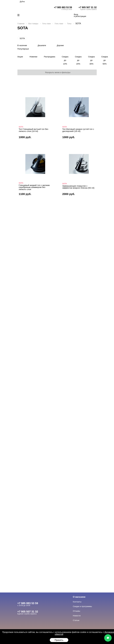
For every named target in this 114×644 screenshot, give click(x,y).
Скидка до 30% (91, 60)
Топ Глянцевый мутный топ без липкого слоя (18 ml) (33, 130)
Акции (20, 57)
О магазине (79, 597)
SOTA (22, 38)
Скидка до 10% (65, 60)
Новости (77, 616)
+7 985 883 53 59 (63, 7)
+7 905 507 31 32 (88, 7)
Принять (59, 640)
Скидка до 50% (105, 60)
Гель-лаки (46, 24)
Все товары (33, 24)
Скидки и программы (82, 606)
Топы (69, 24)
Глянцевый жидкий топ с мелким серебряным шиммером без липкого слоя (34, 187)
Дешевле (42, 45)
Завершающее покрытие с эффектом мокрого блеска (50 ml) (78, 187)
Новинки (33, 57)
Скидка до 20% (78, 60)
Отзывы (77, 611)
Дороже (60, 45)
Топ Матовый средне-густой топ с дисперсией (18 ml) (78, 130)
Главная (21, 24)
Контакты (77, 602)
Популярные (23, 49)
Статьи (76, 620)
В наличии (22, 45)
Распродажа (49, 57)
